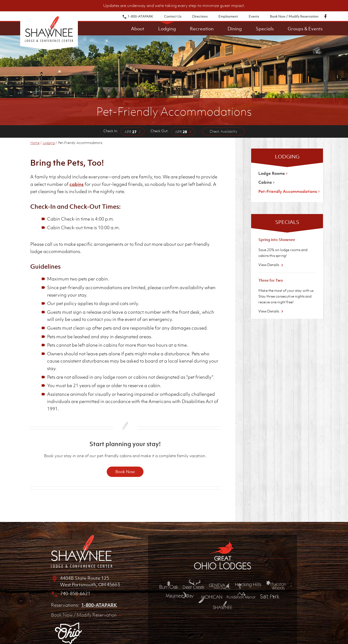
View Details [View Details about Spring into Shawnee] (271, 265)
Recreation (202, 29)
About (138, 29)
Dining (235, 29)
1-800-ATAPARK (138, 16)
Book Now (125, 472)
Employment (228, 16)
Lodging (167, 29)
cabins (77, 184)
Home (35, 143)
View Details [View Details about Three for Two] (271, 311)
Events (254, 16)
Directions (200, 16)
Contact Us (173, 16)
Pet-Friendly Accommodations (290, 191)
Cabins (267, 182)
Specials (265, 29)
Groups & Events (305, 29)
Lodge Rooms (273, 173)
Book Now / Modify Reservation (294, 16)
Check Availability (223, 131)
